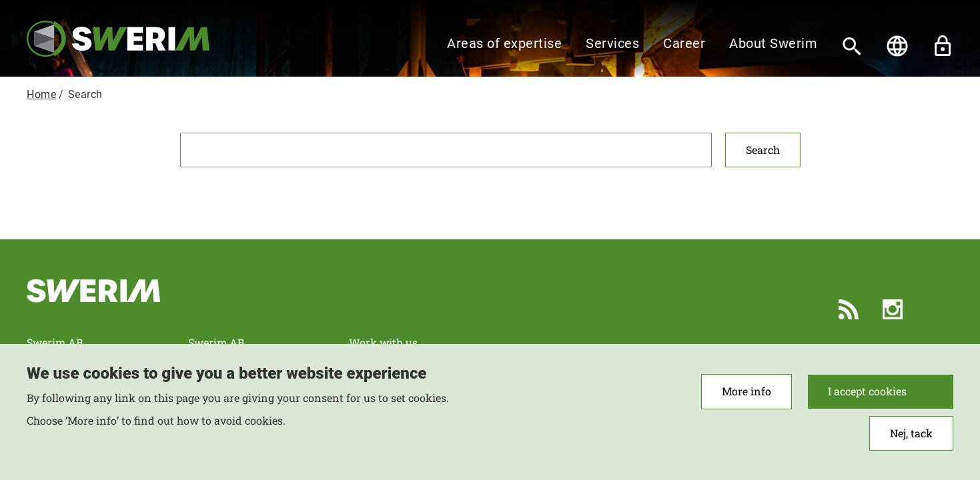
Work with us (383, 342)
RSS (849, 309)
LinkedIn (937, 309)
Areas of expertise (504, 43)
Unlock (943, 46)
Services (612, 43)
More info (747, 399)
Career (684, 43)
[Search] (852, 46)
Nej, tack (911, 441)
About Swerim (773, 43)
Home (41, 94)
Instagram (893, 309)
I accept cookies (867, 399)
